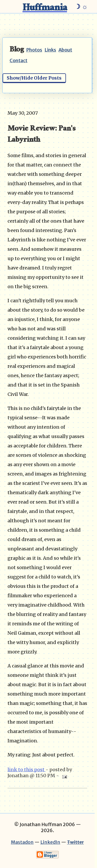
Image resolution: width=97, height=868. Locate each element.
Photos (34, 50)
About (65, 50)
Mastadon (22, 842)
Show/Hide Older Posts (34, 78)
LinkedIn (50, 842)
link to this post (27, 770)
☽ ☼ (81, 7)
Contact (18, 60)
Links (50, 50)
